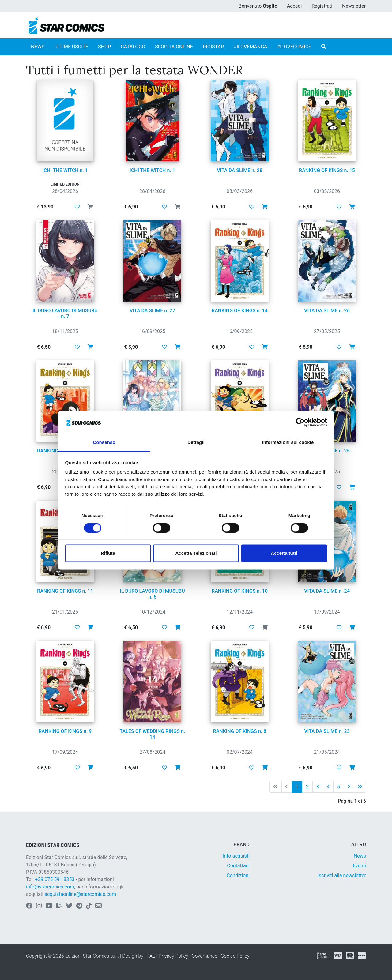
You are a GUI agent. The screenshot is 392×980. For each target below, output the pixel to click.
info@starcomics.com (50, 887)
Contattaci (238, 866)
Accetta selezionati (196, 553)
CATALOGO (133, 47)
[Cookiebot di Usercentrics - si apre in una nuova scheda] (300, 422)
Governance (205, 956)
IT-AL (150, 956)
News (360, 856)
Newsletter (354, 6)
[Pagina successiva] (349, 787)
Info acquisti (236, 856)
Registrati (322, 6)
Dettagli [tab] (196, 443)
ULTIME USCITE (71, 47)
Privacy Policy (173, 956)
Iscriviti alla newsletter (342, 875)
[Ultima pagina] (360, 787)
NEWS (38, 47)
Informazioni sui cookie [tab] (288, 443)
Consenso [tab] (104, 443)
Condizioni (238, 875)
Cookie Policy (235, 956)
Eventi (359, 866)
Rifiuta (108, 553)
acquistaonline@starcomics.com (80, 894)
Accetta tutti (284, 553)
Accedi (294, 6)
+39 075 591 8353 (55, 879)
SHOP (104, 47)
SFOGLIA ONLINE (174, 47)
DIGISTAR (213, 47)
